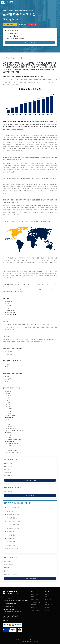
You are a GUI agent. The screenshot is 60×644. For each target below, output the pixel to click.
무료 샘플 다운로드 (10, 24)
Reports (11, 10)
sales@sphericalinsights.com (14, 612)
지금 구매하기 (30, 43)
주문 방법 (33, 597)
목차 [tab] (21, 58)
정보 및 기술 (48, 600)
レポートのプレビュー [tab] (10, 58)
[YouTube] (12, 616)
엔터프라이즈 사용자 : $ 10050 (15, 39)
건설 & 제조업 (48, 605)
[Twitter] (4, 616)
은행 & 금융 (48, 610)
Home (4, 10)
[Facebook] (8, 616)
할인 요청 (33, 24)
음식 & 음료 (48, 607)
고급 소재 (47, 594)
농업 (46, 602)
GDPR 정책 (34, 605)
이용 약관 (33, 607)
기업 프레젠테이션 (35, 610)
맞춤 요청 (23, 24)
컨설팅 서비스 (34, 600)
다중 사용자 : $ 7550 (12, 36)
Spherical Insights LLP (33, 641)
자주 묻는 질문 (34, 594)
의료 (46, 597)
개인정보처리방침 (35, 602)
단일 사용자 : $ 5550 (12, 34)
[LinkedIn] (16, 616)
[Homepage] (16, 592)
